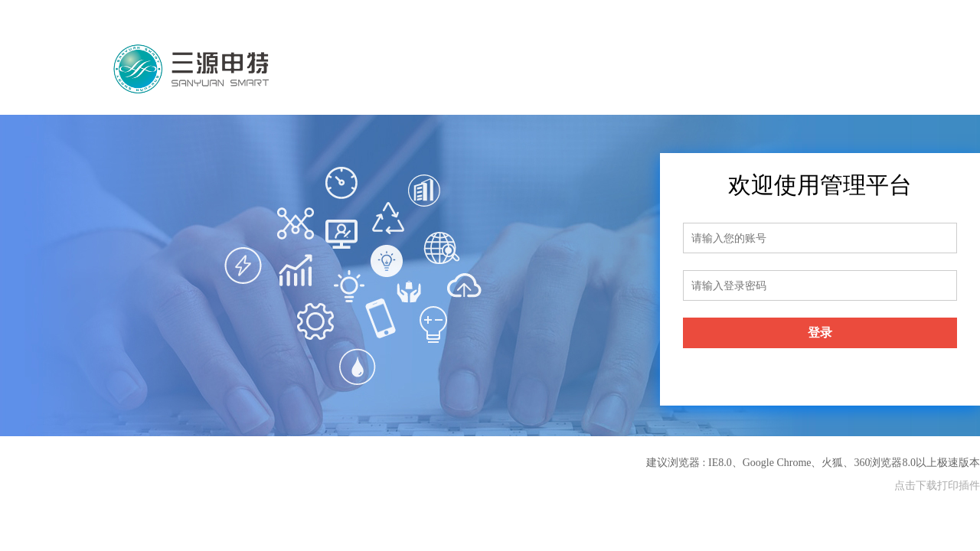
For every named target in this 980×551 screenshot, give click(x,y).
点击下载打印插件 (937, 486)
